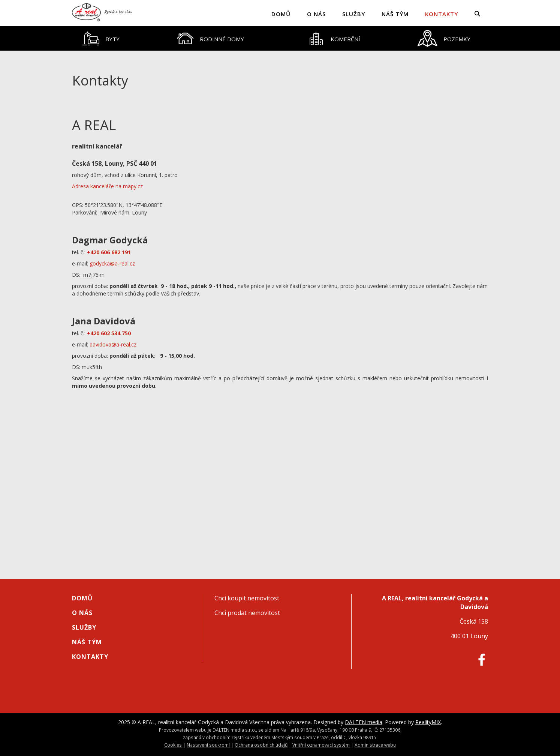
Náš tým (395, 14)
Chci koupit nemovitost (247, 598)
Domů (281, 14)
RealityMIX (428, 722)
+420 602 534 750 (110, 333)
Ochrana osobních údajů (261, 745)
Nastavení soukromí (208, 745)
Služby (354, 14)
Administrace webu (375, 745)
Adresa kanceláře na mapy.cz (107, 186)
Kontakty (442, 14)
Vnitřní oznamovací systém (321, 745)
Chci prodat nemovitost (247, 613)
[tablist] (280, 38)
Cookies (173, 745)
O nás (316, 14)
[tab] (101, 38)
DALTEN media (364, 722)
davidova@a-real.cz (113, 344)
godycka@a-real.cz (112, 263)
